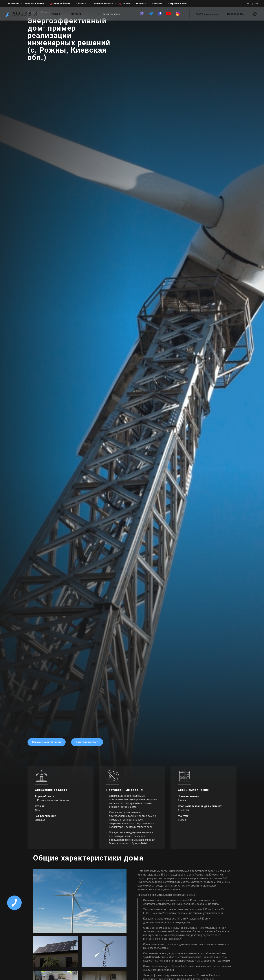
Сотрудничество (177, 4)
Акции (126, 4)
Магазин (76, 14)
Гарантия (157, 4)
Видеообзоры (62, 4)
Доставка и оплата (102, 4)
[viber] (142, 15)
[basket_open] (256, 14)
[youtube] (169, 15)
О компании (12, 4)
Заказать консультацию (47, 742)
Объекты (81, 4)
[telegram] (151, 15)
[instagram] (178, 15)
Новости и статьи (34, 4)
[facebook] (160, 15)
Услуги (56, 14)
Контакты (141, 4)
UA (257, 4)
